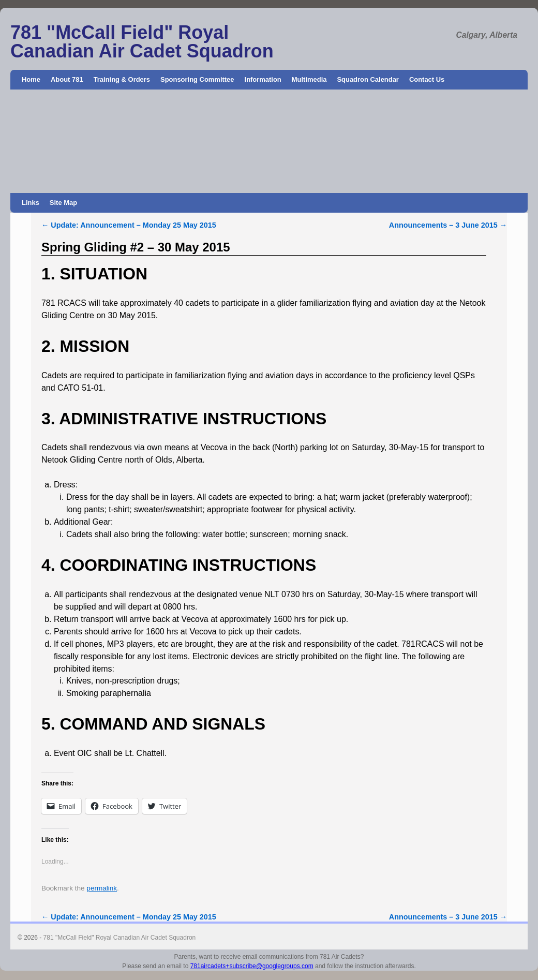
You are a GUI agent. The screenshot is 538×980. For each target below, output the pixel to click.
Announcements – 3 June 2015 (448, 225)
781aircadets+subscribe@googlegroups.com (252, 966)
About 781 (67, 79)
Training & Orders (122, 79)
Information (263, 79)
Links (31, 203)
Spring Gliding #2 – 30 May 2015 (136, 247)
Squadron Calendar (368, 79)
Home (31, 79)
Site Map (63, 203)
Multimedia (309, 79)
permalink (102, 888)
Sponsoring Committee (197, 79)
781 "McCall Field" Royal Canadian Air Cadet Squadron (142, 42)
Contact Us (427, 79)
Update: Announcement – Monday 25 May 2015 (129, 225)
